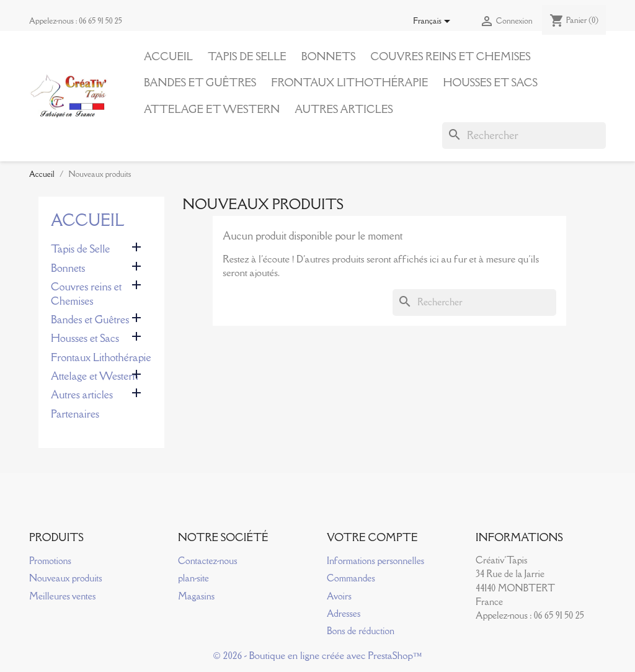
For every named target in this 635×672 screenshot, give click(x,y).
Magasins (196, 596)
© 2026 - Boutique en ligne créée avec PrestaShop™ (318, 655)
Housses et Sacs (490, 83)
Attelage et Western (212, 109)
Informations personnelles (375, 561)
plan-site (193, 578)
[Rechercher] (524, 135)
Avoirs (339, 596)
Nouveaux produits (66, 578)
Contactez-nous (207, 561)
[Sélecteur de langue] (434, 22)
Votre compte (372, 537)
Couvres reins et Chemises (450, 56)
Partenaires (75, 414)
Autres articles (344, 109)
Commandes (351, 578)
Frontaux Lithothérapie (349, 83)
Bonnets (329, 56)
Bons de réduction (361, 631)
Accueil (168, 56)
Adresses (344, 613)
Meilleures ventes (62, 596)
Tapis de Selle (247, 56)
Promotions (50, 561)
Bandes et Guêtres (200, 83)
